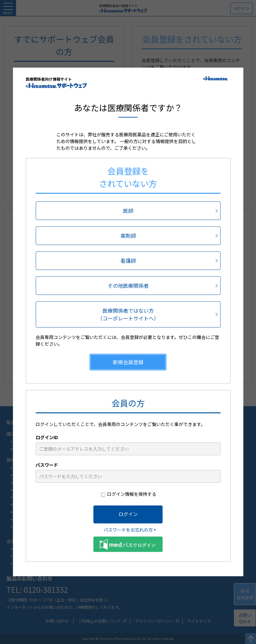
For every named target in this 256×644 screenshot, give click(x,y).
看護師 (128, 261)
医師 (128, 211)
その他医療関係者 (128, 286)
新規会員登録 (128, 362)
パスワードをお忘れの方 (128, 530)
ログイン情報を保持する (132, 494)
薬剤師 (128, 236)
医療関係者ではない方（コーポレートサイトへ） (128, 314)
